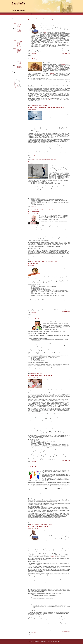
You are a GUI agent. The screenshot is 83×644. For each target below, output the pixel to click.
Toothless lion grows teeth (35, 59)
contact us (52, 631)
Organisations (45, 106)
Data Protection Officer (35, 577)
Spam (15, 88)
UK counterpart (61, 86)
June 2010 (18, 44)
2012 (15, 28)
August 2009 (19, 50)
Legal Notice (50, 641)
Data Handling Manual (52, 159)
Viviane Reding (64, 530)
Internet (55, 210)
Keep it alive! (33, 467)
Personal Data (36, 106)
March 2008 (19, 62)
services (48, 631)
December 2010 (19, 42)
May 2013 (18, 27)
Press (34, 14)
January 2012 (19, 31)
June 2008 (18, 59)
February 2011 (19, 39)
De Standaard (52, 73)
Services (24, 14)
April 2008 (19, 61)
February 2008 (19, 63)
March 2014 (19, 22)
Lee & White (34, 54)
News (46, 14)
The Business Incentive (35, 212)
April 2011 (19, 38)
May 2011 (18, 37)
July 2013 (18, 26)
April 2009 (19, 52)
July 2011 (18, 35)
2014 (15, 21)
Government (33, 57)
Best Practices (32, 159)
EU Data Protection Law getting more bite (39, 526)
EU (30, 57)
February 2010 (19, 47)
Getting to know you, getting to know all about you (41, 375)
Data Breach (32, 106)
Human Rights (51, 465)
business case (51, 99)
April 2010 (19, 46)
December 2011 (19, 34)
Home (13, 14)
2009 (15, 48)
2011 (15, 33)
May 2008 (18, 60)
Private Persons (42, 210)
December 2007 (19, 66)
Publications (40, 14)
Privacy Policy (56, 641)
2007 (15, 65)
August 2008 (19, 57)
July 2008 (18, 58)
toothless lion (63, 65)
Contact (60, 641)
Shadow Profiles (33, 161)
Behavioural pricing (34, 318)
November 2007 (19, 67)
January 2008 (19, 64)
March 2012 (19, 29)
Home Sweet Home (34, 263)
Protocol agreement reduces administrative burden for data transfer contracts (47, 107)
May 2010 (18, 45)
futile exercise (53, 557)
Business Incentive (37, 261)
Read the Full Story (66, 53)
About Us (18, 14)
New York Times (39, 413)
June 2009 (18, 51)
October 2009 (19, 49)
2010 (15, 41)
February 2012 (19, 30)
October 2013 (19, 25)
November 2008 (19, 55)
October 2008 (19, 56)
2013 (15, 24)
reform (45, 33)
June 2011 (18, 36)
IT (58, 261)
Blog (29, 14)
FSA (15, 80)
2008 (15, 54)
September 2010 (19, 43)
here (55, 519)
